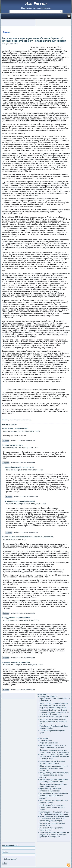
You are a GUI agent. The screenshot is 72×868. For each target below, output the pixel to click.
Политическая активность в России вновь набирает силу (53, 785)
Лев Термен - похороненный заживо (54, 793)
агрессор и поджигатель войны (16, 662)
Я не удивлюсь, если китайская (16, 618)
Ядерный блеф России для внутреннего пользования (50, 790)
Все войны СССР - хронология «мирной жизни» (52, 829)
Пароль (6, 852)
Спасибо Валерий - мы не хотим (19, 467)
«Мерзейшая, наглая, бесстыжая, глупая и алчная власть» (53, 762)
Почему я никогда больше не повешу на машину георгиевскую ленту (54, 781)
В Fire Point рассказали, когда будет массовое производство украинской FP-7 (54, 721)
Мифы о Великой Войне (49, 743)
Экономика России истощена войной (54, 717)
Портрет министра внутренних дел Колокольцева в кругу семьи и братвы (54, 751)
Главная (7, 32)
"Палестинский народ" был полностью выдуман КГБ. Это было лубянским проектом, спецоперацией (54, 835)
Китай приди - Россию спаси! (15, 428)
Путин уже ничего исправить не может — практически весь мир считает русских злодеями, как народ (55, 819)
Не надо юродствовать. (13, 445)
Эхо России (36, 4)
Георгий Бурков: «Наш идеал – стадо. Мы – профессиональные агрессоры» (54, 813)
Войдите (5, 420)
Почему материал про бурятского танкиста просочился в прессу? (53, 746)
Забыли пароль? (11, 859)
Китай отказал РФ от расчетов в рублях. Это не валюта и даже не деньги (53, 807)
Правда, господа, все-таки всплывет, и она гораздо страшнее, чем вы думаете (55, 775)
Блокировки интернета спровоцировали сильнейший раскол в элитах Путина (55, 699)
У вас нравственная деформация (20, 501)
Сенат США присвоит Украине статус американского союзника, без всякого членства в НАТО (54, 757)
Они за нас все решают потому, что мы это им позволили (28, 537)
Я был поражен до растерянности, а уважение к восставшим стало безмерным (54, 768)
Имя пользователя (10, 845)
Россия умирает (46, 740)
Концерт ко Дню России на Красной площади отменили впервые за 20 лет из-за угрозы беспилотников (55, 712)
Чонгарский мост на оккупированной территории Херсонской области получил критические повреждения (54, 705)
